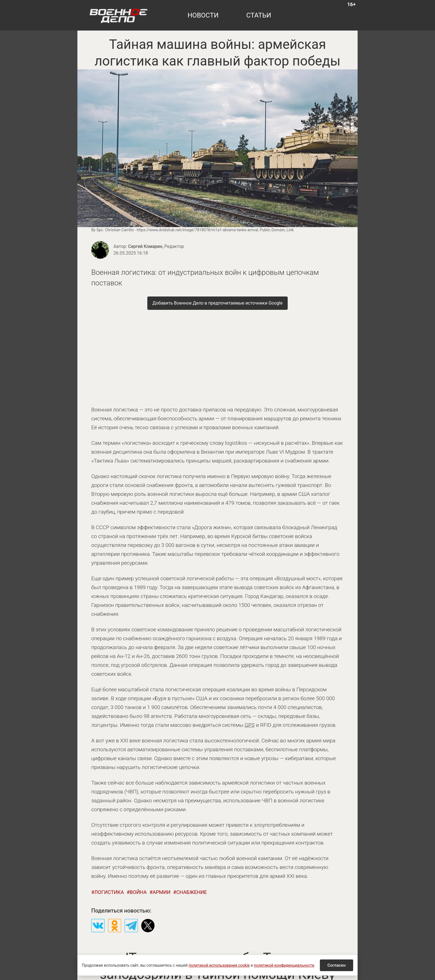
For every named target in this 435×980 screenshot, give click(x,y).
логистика (109, 892)
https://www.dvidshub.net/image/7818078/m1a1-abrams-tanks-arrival (197, 230)
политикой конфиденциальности (284, 965)
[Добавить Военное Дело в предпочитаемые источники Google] (218, 303)
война (138, 892)
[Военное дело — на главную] (119, 15)
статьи (259, 15)
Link (290, 230)
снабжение (191, 892)
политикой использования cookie (219, 965)
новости (203, 15)
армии (162, 892)
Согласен (336, 965)
